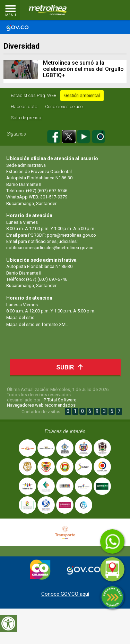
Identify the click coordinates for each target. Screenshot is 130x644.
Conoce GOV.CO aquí (65, 594)
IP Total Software (59, 400)
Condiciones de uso (64, 107)
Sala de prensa (26, 118)
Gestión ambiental (82, 95)
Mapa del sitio (20, 317)
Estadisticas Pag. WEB (34, 95)
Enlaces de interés (65, 431)
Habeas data (24, 107)
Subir (71, 367)
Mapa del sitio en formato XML (37, 324)
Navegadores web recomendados (41, 405)
